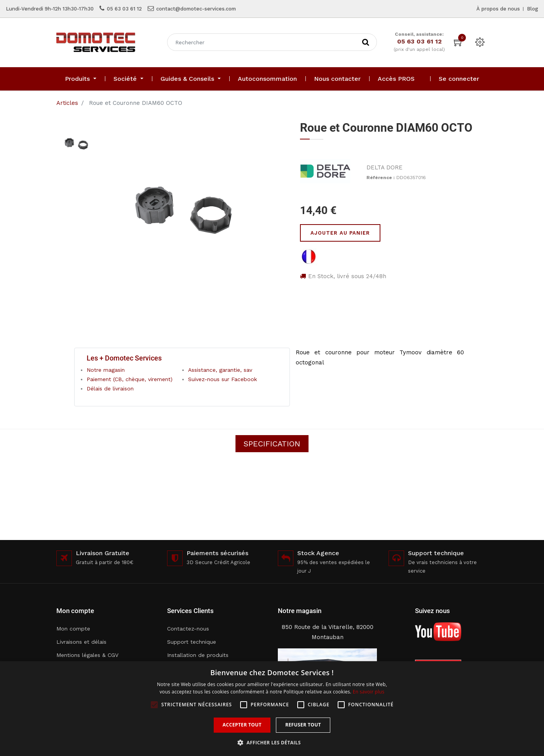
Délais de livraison (110, 388)
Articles (67, 103)
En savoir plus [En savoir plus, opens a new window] (369, 692)
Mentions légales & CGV (87, 655)
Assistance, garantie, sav (220, 370)
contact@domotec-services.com (196, 9)
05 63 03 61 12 (124, 9)
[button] (272, 743)
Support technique (192, 642)
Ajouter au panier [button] (340, 233)
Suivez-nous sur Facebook (222, 379)
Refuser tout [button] (303, 725)
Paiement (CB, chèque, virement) (130, 379)
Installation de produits (198, 655)
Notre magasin (106, 370)
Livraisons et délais (81, 642)
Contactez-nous (188, 629)
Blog (533, 9)
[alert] (272, 709)
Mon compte (73, 629)
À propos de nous (498, 9)
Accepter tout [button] (242, 725)
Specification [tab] (272, 444)
